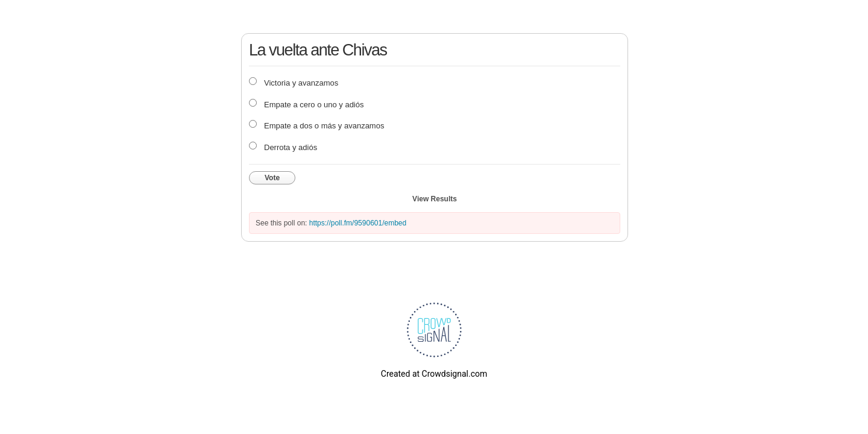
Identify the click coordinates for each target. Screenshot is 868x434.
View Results (435, 199)
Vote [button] (272, 178)
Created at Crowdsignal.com (434, 374)
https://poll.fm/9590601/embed (358, 223)
